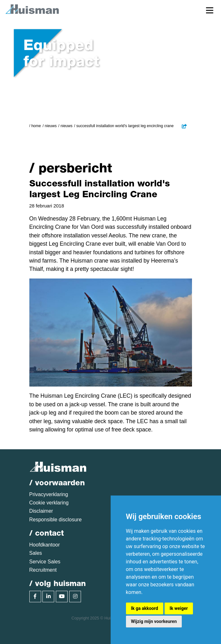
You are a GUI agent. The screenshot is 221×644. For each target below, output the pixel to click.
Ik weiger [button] (179, 608)
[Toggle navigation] (210, 10)
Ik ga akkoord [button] (145, 608)
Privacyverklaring (49, 494)
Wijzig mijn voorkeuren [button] (154, 621)
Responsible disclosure (56, 520)
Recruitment (43, 570)
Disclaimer (41, 511)
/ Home (35, 126)
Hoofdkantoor (45, 545)
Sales (36, 553)
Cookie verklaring (49, 503)
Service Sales (45, 562)
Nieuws (51, 126)
